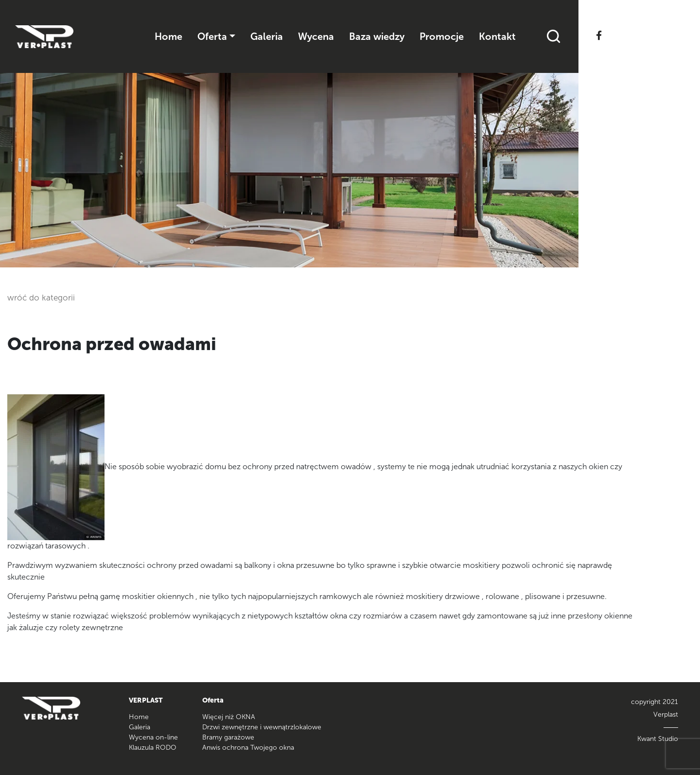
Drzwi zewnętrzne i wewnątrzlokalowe (262, 727)
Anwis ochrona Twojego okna (248, 748)
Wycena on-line (153, 737)
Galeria (267, 36)
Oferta (212, 36)
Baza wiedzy (377, 36)
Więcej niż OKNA (229, 717)
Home (168, 36)
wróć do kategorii (41, 298)
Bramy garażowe (228, 737)
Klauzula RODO (153, 748)
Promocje (442, 36)
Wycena (316, 36)
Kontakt (497, 36)
